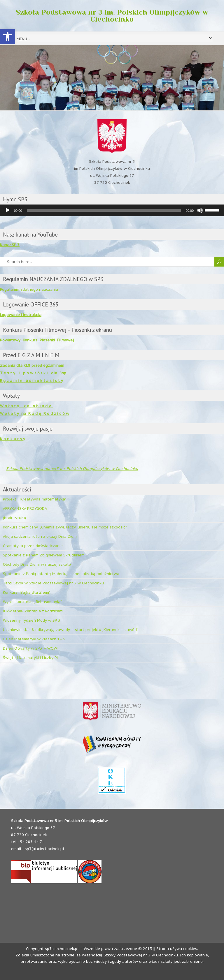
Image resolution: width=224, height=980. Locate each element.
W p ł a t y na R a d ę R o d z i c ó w (35, 414)
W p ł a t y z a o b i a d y (27, 406)
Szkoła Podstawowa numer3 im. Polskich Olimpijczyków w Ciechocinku (72, 469)
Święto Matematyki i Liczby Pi (30, 658)
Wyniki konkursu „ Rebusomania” (32, 602)
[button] (8, 37)
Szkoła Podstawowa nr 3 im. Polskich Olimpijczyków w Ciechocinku (112, 16)
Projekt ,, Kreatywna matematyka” (35, 499)
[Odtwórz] (8, 210)
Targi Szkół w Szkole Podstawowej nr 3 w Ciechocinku (53, 583)
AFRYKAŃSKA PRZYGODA (25, 508)
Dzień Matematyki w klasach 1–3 (34, 639)
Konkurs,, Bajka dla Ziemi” (27, 592)
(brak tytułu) (14, 518)
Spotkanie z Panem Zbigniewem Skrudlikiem (44, 555)
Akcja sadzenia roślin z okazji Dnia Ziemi (40, 536)
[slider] (104, 210)
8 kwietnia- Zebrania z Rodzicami (33, 611)
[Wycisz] (200, 210)
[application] (112, 210)
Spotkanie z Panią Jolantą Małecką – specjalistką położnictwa (61, 574)
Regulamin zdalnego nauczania (29, 289)
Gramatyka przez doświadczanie (33, 546)
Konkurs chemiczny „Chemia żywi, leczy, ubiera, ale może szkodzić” (65, 527)
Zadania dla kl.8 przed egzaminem (32, 365)
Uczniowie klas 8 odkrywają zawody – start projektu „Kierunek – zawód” (71, 630)
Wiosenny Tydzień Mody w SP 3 (32, 620)
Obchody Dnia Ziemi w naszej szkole (37, 564)
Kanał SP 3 (10, 245)
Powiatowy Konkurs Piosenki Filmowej (37, 340)
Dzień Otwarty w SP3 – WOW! (31, 648)
